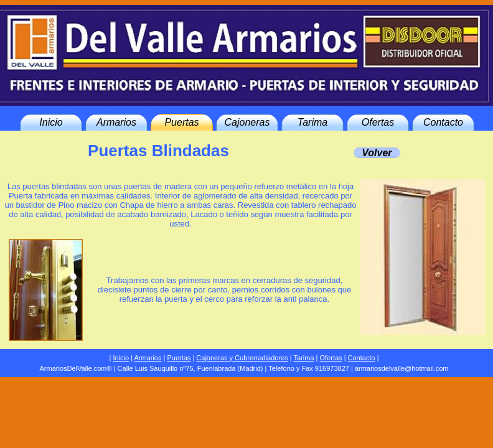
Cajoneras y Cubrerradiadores (242, 358)
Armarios (116, 122)
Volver (377, 153)
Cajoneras (247, 122)
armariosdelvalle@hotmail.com (402, 368)
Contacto (443, 122)
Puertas (181, 122)
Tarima (312, 122)
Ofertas (378, 122)
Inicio (51, 122)
